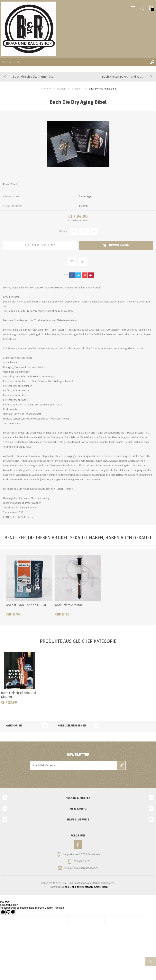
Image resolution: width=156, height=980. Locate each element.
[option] (19, 680)
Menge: (63, 231)
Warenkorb (151, 8)
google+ (91, 275)
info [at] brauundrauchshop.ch (81, 868)
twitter (78, 275)
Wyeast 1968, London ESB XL (26, 605)
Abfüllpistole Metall (69, 605)
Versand (83, 220)
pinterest (85, 275)
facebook (72, 275)
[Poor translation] (11, 912)
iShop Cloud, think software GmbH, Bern (85, 887)
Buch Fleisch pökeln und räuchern (19, 695)
